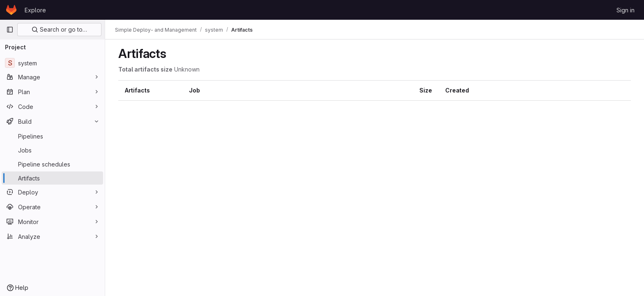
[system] (52, 63)
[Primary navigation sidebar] (10, 30)
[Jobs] (52, 150)
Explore (35, 10)
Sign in (626, 10)
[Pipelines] (52, 136)
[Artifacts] (52, 178)
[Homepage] (11, 10)
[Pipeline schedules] (52, 164)
